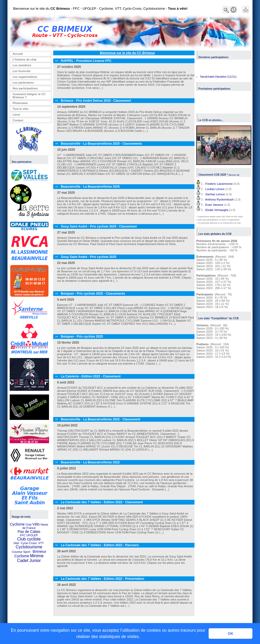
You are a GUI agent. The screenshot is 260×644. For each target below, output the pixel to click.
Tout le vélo (20, 109)
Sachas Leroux (215, 194)
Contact (18, 120)
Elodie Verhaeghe (217, 210)
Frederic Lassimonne (219, 184)
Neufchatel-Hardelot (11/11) (218, 77)
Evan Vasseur (214, 205)
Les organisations (25, 77)
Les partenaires (23, 83)
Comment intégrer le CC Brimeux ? (29, 96)
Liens (16, 115)
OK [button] (231, 634)
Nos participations (25, 88)
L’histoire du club (25, 59)
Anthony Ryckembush (220, 199)
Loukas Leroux (215, 189)
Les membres (22, 65)
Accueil (18, 54)
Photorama (20, 103)
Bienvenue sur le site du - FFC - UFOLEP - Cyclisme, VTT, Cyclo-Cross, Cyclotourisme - (100, 9)
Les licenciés (22, 71)
